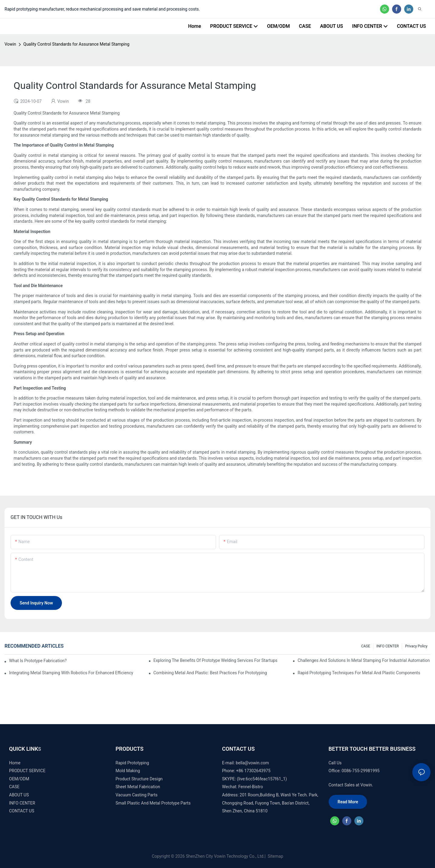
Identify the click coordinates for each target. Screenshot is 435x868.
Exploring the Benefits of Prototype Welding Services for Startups (216, 660)
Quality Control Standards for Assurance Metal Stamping (76, 44)
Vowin (10, 44)
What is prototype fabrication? (38, 661)
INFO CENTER (388, 646)
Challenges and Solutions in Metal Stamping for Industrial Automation (364, 660)
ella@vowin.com (253, 763)
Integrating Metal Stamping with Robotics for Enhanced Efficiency (71, 673)
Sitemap (275, 856)
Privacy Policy (416, 646)
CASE (366, 646)
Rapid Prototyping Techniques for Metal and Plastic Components (359, 673)
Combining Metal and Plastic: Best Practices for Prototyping (210, 673)
